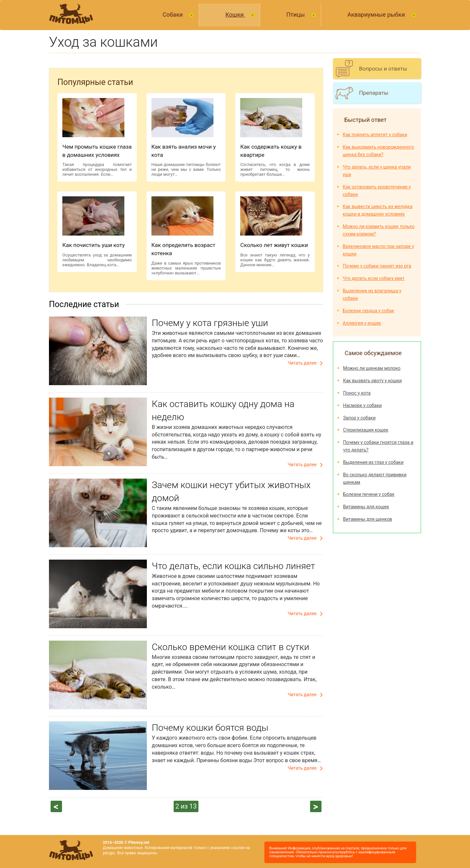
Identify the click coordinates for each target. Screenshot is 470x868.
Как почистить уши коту (94, 245)
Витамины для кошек (366, 507)
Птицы (296, 15)
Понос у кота (357, 393)
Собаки (173, 15)
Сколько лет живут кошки (274, 245)
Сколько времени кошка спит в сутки (230, 647)
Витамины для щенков (368, 519)
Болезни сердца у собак (368, 311)
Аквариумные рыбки (377, 15)
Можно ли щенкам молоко (372, 368)
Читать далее (302, 363)
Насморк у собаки (362, 405)
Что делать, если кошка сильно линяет (233, 566)
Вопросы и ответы (383, 69)
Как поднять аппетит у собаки (375, 135)
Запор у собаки (359, 418)
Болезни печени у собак (369, 494)
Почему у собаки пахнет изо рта (377, 266)
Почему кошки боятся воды (210, 728)
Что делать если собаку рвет (374, 278)
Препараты (374, 93)
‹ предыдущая (56, 807)
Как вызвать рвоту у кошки (372, 381)
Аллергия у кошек (362, 323)
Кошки (235, 15)
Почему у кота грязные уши (210, 323)
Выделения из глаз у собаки (373, 462)
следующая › (316, 807)
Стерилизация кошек (366, 430)
